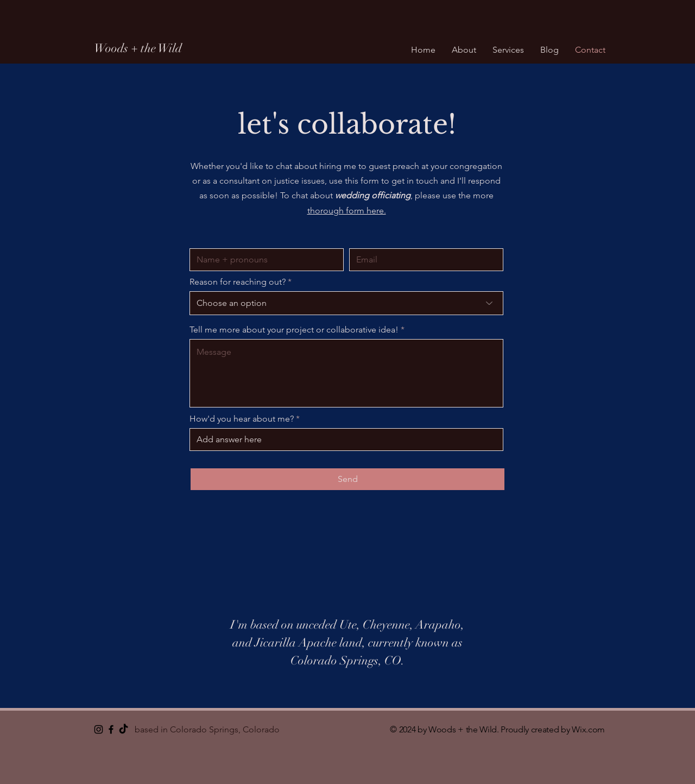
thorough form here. (347, 211)
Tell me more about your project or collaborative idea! (294, 330)
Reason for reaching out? (238, 282)
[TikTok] (124, 729)
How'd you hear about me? (242, 419)
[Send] (347, 479)
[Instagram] (99, 729)
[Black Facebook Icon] (111, 729)
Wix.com (588, 729)
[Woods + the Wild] (183, 49)
